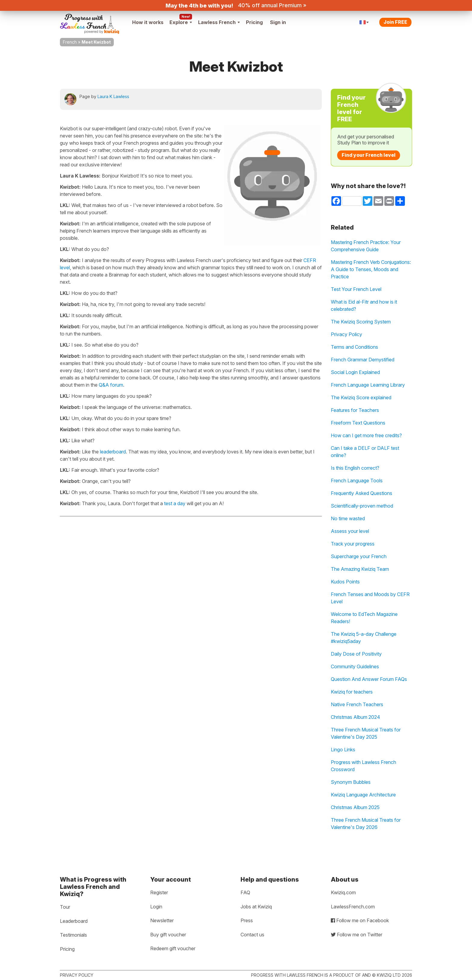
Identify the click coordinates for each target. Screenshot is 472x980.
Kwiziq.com (343, 892)
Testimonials (73, 935)
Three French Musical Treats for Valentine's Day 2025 (366, 733)
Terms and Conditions (354, 347)
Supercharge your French (359, 556)
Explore (181, 22)
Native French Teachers (357, 704)
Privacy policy (77, 975)
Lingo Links (343, 750)
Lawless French (219, 22)
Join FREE (395, 22)
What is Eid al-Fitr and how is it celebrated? (364, 305)
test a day (175, 503)
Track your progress (353, 544)
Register (159, 892)
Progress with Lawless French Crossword (363, 766)
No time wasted (348, 518)
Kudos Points (345, 582)
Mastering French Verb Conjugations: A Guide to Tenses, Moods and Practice (371, 269)
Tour (65, 907)
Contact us (252, 935)
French (70, 42)
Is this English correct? (355, 468)
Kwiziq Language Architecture (363, 795)
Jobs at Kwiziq (256, 907)
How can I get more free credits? (366, 435)
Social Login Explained (355, 372)
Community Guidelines (355, 666)
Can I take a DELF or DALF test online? (365, 452)
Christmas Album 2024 (356, 717)
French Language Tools (357, 481)
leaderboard (113, 452)
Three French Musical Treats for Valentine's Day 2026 (366, 824)
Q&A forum (111, 385)
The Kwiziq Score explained (361, 397)
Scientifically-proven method (362, 506)
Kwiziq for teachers (352, 692)
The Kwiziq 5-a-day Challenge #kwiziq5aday (364, 638)
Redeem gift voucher (173, 948)
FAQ (245, 892)
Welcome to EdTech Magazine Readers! (364, 618)
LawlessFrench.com (353, 907)
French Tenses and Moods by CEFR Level (370, 598)
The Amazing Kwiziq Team (360, 569)
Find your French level (369, 155)
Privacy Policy (346, 334)
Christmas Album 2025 (355, 807)
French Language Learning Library (368, 385)
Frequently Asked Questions (362, 493)
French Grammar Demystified (363, 360)
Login (156, 907)
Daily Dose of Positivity (356, 654)
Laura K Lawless (113, 96)
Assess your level (350, 531)
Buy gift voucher (168, 935)
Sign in (278, 22)
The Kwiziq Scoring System (361, 322)
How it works (148, 22)
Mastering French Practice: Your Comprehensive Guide (366, 246)
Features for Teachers (355, 410)
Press (247, 920)
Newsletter (162, 920)
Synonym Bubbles (351, 782)
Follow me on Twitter (357, 935)
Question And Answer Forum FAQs (369, 679)
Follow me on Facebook (360, 920)
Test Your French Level (356, 289)
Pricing (254, 22)
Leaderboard (74, 921)
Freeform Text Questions (358, 423)
